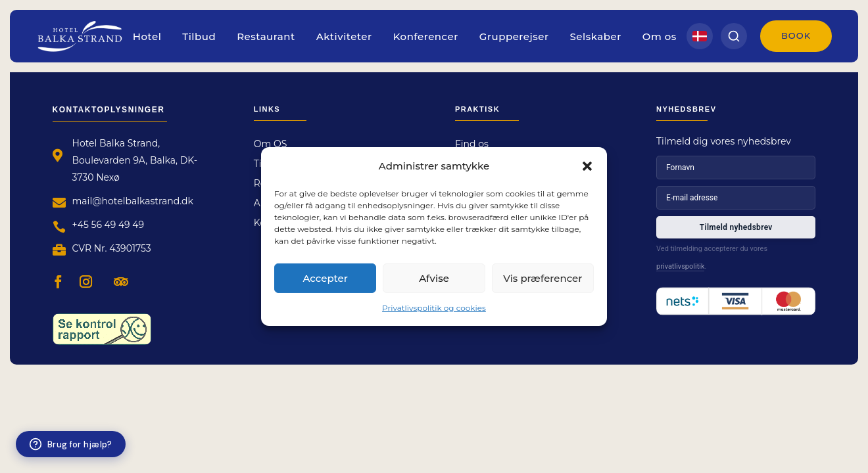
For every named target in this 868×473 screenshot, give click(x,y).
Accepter (325, 278)
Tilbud (199, 36)
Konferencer (426, 36)
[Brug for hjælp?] (71, 444)
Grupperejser (514, 36)
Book (796, 35)
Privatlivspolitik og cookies (434, 308)
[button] (587, 166)
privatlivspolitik (680, 266)
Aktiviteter (344, 36)
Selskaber (596, 36)
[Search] (734, 36)
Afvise (434, 278)
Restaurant (266, 36)
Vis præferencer (542, 278)
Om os (660, 36)
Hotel (147, 36)
